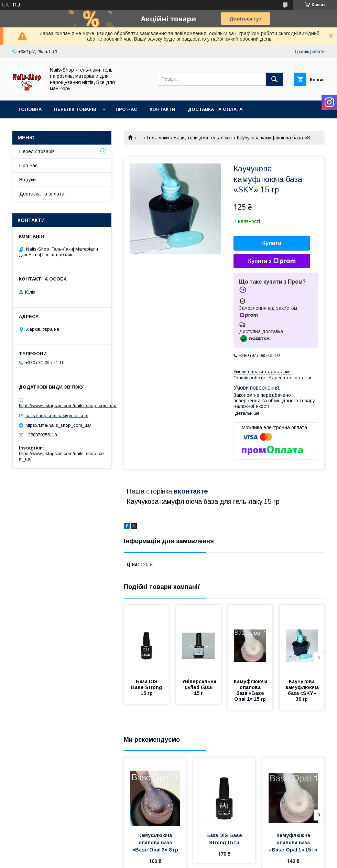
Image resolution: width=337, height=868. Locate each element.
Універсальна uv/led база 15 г (200, 687)
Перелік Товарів (75, 109)
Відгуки (28, 180)
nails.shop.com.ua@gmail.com (57, 416)
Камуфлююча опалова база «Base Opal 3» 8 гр (155, 843)
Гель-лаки (158, 138)
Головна (30, 109)
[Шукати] (274, 79)
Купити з (272, 261)
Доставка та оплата (215, 109)
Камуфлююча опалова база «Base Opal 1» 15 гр (251, 690)
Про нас (126, 109)
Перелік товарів (37, 151)
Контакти (162, 109)
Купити (272, 243)
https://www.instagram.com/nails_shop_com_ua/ (68, 406)
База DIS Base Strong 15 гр (147, 687)
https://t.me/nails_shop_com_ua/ (58, 425)
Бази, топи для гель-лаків (203, 138)
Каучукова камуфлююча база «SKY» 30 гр (303, 690)
